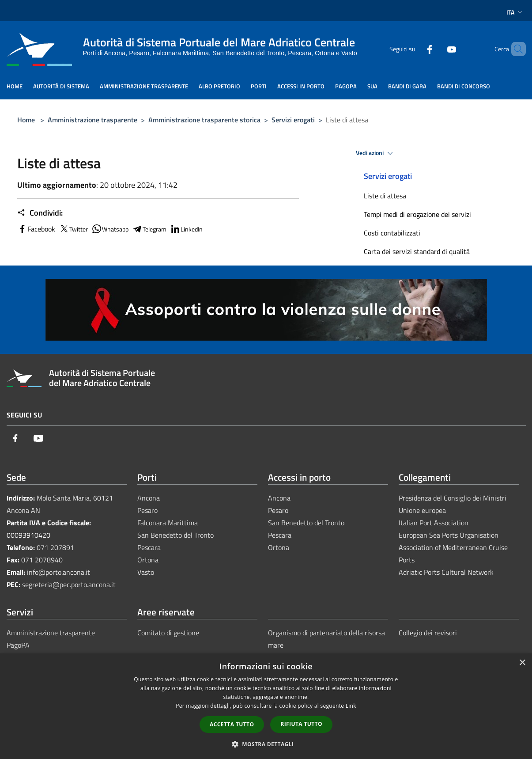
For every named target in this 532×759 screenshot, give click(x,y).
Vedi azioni (376, 153)
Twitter (73, 229)
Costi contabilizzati (392, 233)
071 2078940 (42, 560)
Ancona (149, 498)
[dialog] (266, 706)
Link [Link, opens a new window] (351, 706)
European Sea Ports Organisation (449, 535)
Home (26, 120)
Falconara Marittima (168, 523)
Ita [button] (515, 12)
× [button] (522, 663)
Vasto (146, 572)
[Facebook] (415, 49)
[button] (266, 744)
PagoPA (18, 645)
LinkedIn (186, 229)
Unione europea (422, 510)
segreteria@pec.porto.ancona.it (69, 584)
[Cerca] (515, 49)
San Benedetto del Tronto (175, 535)
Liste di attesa (385, 196)
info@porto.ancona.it (58, 572)
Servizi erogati (293, 120)
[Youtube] (437, 49)
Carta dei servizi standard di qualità (417, 251)
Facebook (36, 229)
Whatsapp (110, 229)
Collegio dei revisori (428, 633)
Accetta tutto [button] (232, 724)
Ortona (148, 560)
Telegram (149, 229)
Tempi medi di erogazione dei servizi (417, 214)
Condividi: (40, 213)
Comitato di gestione (168, 633)
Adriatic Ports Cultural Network (446, 572)
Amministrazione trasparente (92, 120)
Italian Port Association (434, 523)
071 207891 (55, 547)
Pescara (149, 547)
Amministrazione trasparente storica (204, 120)
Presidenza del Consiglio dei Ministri (453, 498)
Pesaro (147, 510)
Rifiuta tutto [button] (301, 724)
